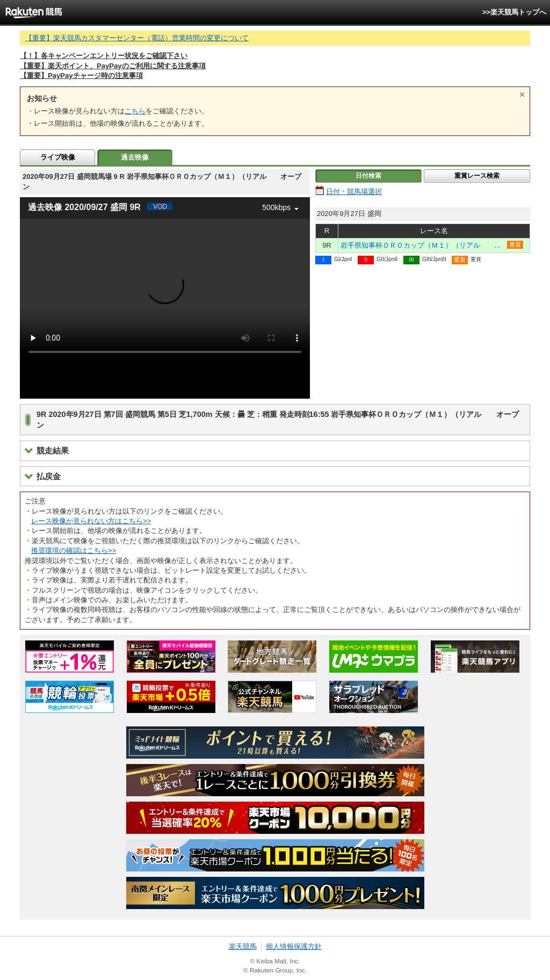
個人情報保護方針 (294, 946)
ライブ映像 (58, 157)
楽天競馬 (243, 946)
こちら (135, 111)
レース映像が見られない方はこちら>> (91, 521)
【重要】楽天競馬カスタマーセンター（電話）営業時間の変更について (137, 38)
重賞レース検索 (477, 176)
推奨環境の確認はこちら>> (74, 550)
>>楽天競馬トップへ (514, 12)
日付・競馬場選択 (354, 192)
